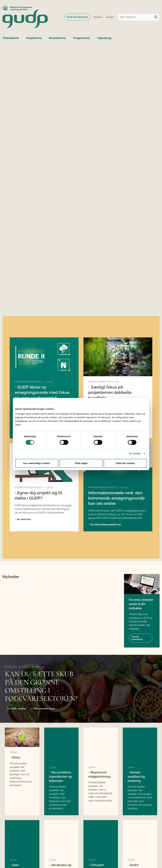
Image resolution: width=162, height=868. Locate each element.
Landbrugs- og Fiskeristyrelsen (135, 824)
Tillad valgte (81, 463)
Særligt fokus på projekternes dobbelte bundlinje (110, 357)
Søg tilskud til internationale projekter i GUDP (61, 827)
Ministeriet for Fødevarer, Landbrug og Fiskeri (140, 810)
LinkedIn (92, 808)
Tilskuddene (11, 38)
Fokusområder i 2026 (44, 622)
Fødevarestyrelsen (137, 817)
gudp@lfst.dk (18, 822)
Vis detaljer (135, 453)
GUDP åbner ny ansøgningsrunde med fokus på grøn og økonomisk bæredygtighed (42, 360)
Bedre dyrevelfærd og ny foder (139, 721)
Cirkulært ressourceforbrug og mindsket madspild (101, 723)
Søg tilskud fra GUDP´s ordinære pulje (58, 810)
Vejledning (104, 38)
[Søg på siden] (156, 17)
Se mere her (24, 396)
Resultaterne (57, 38)
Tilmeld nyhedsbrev (137, 551)
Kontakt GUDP (134, 832)
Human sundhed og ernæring (136, 659)
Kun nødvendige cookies (37, 463)
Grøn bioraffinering (19, 719)
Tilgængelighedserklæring (34, 856)
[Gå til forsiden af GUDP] (24, 17)
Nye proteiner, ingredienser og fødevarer (60, 659)
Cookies (9, 856)
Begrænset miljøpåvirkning (99, 657)
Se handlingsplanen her (104, 391)
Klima (16, 655)
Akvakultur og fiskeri (60, 719)
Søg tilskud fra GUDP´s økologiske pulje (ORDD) (59, 819)
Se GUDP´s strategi (17, 622)
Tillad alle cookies (125, 463)
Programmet (82, 38)
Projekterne (34, 38)
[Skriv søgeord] (138, 17)
